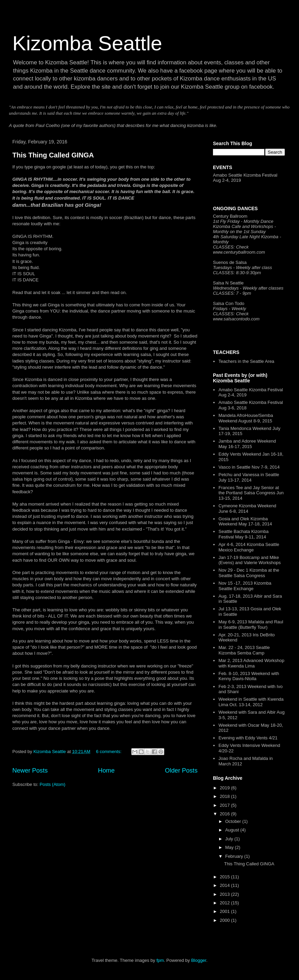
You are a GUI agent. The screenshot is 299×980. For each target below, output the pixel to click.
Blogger (199, 960)
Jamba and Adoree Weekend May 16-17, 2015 (247, 444)
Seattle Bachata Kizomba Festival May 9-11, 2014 (243, 534)
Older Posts (181, 771)
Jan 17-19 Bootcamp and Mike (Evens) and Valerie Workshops (250, 560)
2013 (225, 894)
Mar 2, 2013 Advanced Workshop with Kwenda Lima (251, 663)
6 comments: (109, 752)
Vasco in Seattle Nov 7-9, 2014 (249, 467)
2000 (225, 920)
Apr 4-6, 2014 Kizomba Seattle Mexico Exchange (249, 547)
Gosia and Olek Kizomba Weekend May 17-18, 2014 (245, 521)
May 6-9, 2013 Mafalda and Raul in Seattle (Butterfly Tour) (251, 625)
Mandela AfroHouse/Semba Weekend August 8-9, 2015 (246, 418)
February (235, 856)
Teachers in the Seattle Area (246, 361)
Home (106, 771)
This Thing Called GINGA (53, 155)
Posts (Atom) (53, 784)
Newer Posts (30, 771)
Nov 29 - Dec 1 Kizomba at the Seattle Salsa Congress (249, 573)
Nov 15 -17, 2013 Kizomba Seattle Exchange (245, 586)
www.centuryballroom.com (239, 252)
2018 (225, 796)
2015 (225, 877)
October (234, 821)
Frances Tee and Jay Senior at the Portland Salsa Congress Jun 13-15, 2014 (251, 493)
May (230, 847)
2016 (225, 814)
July (230, 839)
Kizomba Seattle (87, 43)
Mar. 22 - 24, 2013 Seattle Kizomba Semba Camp (244, 650)
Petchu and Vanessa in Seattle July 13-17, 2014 (249, 477)
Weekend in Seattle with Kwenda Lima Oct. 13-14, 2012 (251, 702)
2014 (225, 885)
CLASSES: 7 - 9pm (232, 293)
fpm (160, 960)
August (233, 830)
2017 (225, 805)
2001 (225, 911)
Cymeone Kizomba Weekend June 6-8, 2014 (247, 508)
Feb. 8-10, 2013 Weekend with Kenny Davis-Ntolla (249, 676)
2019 (225, 788)
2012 (225, 903)
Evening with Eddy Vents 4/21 (248, 738)
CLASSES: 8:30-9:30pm (237, 273)
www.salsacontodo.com (236, 319)
